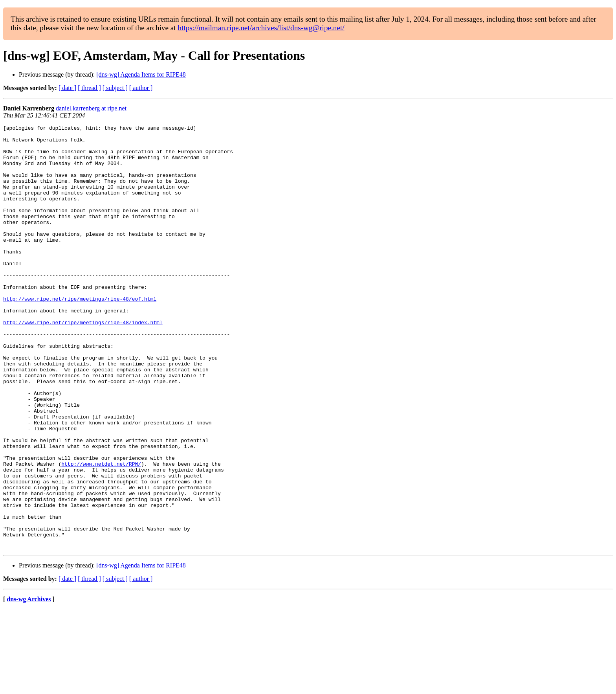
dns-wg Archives (29, 684)
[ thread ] (89, 88)
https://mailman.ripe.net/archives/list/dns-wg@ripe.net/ (261, 28)
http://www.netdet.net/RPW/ (101, 532)
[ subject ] (115, 88)
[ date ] (67, 88)
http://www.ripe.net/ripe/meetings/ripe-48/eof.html (80, 334)
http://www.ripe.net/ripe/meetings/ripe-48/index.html (83, 362)
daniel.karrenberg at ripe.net (91, 108)
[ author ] (141, 88)
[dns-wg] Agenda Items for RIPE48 (141, 74)
